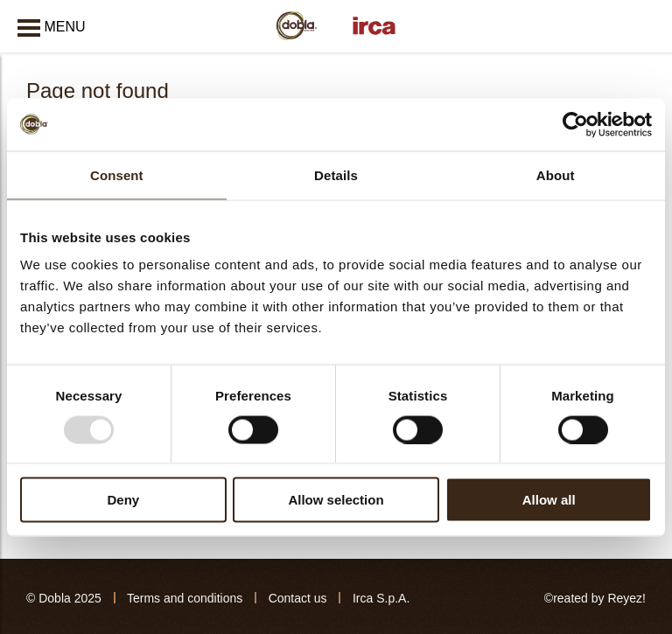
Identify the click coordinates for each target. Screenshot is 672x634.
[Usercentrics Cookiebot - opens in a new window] (575, 124)
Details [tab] (336, 174)
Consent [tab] (117, 174)
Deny (123, 500)
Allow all (549, 500)
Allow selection (336, 500)
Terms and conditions (185, 598)
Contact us (298, 598)
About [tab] (556, 174)
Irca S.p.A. (381, 598)
